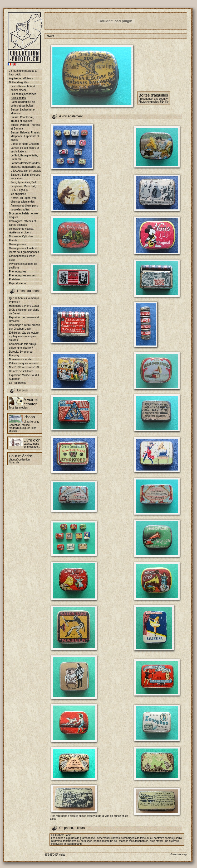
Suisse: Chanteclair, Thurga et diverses (22, 119)
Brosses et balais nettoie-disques (24, 215)
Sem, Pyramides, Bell (23, 182)
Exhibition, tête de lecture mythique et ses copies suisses (24, 336)
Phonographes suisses (22, 275)
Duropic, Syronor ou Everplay (21, 354)
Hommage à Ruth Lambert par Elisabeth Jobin (24, 327)
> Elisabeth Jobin (61, 835)
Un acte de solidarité (21, 371)
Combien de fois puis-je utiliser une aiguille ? (23, 346)
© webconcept (179, 854)
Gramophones (17, 244)
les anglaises (18, 194)
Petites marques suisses (23, 363)
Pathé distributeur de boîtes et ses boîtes (23, 104)
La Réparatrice (18, 383)
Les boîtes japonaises (23, 94)
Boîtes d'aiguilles (19, 82)
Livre (12, 260)
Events (13, 240)
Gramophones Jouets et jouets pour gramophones (24, 250)
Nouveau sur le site (20, 359)
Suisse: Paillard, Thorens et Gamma (25, 127)
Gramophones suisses (22, 256)
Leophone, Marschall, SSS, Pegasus (23, 188)
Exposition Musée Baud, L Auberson (24, 377)
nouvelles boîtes (20, 210)
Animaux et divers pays (24, 206)
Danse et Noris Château (25, 144)
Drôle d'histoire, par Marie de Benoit (24, 312)
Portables (14, 279)
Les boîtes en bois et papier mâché (23, 88)
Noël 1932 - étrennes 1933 (24, 367)
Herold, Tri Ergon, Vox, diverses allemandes (24, 200)
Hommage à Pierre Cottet (24, 306)
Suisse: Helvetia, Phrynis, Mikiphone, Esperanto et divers (25, 136)
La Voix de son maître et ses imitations (25, 150)
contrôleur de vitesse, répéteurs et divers (21, 231)
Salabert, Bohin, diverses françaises (25, 177)
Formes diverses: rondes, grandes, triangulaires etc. (26, 165)
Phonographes (18, 272)
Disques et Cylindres (21, 236)
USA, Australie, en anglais (26, 171)
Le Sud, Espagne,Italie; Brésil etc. (24, 157)
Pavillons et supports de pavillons (23, 266)
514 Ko (164, 102)
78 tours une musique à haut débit (23, 73)
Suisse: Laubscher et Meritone (23, 111)
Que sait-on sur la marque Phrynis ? (24, 300)
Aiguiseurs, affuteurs (21, 78)
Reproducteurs (18, 283)
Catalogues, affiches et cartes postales (22, 223)
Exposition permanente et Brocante (24, 319)
